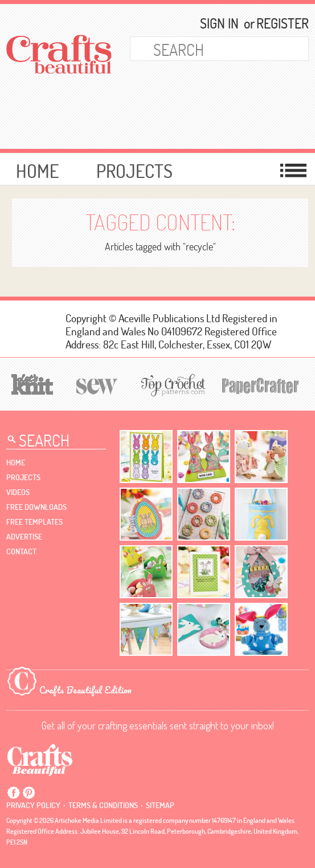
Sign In (219, 23)
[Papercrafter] (260, 385)
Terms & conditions (103, 805)
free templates (34, 522)
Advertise (24, 537)
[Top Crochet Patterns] (171, 385)
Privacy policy (33, 805)
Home (37, 171)
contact (21, 551)
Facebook (14, 793)
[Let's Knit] (32, 383)
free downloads (36, 507)
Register (277, 23)
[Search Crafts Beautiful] (206, 49)
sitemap (160, 805)
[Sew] (97, 385)
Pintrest (28, 793)
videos (18, 492)
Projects (134, 171)
